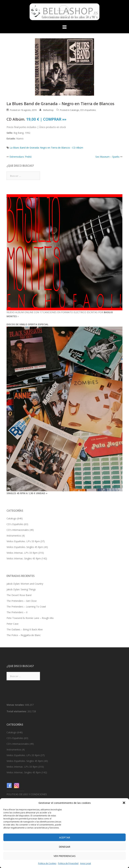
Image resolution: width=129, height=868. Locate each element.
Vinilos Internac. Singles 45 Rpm (24, 558)
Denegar (65, 847)
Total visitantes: (17, 711)
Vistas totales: (16, 705)
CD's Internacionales (18, 530)
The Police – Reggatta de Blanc (24, 635)
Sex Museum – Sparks (107, 157)
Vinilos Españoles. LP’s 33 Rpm (23, 541)
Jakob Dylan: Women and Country (25, 584)
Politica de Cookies (47, 863)
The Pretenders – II (17, 612)
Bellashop (48, 110)
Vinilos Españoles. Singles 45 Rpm (25, 547)
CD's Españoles (88, 110)
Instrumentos (14, 536)
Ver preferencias (65, 856)
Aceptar (65, 837)
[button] (124, 803)
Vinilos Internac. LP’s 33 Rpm (22, 553)
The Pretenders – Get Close (22, 601)
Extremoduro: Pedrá (20, 157)
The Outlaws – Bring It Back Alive (25, 629)
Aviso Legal (85, 863)
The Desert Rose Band (19, 595)
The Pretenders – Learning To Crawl (26, 607)
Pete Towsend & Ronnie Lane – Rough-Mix (30, 618)
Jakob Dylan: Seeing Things (21, 589)
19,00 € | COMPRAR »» (46, 119)
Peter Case (13, 624)
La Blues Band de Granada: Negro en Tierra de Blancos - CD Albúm (46, 148)
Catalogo (75, 110)
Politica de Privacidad (68, 863)
